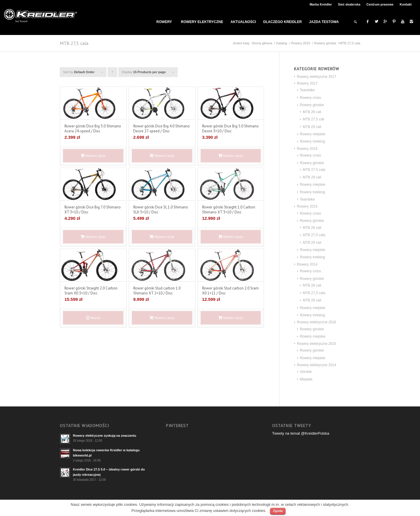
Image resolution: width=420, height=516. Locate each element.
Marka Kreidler (321, 4)
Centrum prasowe (380, 4)
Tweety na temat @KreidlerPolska (301, 433)
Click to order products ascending (113, 74)
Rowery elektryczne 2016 (317, 322)
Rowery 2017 (307, 83)
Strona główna (262, 43)
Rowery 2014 (307, 264)
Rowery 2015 (301, 43)
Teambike (307, 90)
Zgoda (278, 511)
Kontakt (406, 4)
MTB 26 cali (312, 112)
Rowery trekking (312, 141)
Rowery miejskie (313, 134)
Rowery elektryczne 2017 (317, 77)
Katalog (282, 43)
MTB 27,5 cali (313, 119)
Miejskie (306, 379)
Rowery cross (310, 98)
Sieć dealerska (349, 4)
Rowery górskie (325, 43)
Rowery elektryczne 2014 (317, 365)
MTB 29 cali (312, 127)
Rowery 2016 (307, 149)
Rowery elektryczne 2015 (317, 344)
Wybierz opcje (93, 156)
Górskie (306, 372)
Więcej (93, 318)
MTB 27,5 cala (314, 170)
